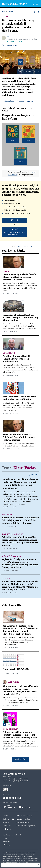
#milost (30, 101)
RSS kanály (6, 845)
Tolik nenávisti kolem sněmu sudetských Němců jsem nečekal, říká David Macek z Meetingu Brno (20, 735)
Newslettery (6, 842)
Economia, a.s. (16, 777)
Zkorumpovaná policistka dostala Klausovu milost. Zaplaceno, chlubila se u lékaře (19, 277)
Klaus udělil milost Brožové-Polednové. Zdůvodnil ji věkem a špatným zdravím (19, 437)
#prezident (21, 101)
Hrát (13, 140)
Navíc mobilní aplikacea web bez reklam (14, 232)
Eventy (5, 838)
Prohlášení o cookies (23, 819)
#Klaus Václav (9, 101)
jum (8, 37)
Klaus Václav (25, 468)
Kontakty (5, 816)
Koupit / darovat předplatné (12, 835)
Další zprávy (20, 759)
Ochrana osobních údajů (24, 816)
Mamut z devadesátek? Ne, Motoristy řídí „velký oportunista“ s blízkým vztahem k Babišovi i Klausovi (20, 521)
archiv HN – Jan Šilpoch (30, 71)
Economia (6, 822)
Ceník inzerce (7, 829)
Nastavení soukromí (23, 822)
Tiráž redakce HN (8, 819)
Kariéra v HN (7, 826)
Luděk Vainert (14, 682)
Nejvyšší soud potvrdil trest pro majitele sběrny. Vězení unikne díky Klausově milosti (20, 318)
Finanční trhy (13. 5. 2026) (16, 669)
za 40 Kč (14, 220)
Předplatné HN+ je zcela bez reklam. (29, 247)
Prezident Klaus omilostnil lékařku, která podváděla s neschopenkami (16, 359)
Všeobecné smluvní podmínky (26, 826)
